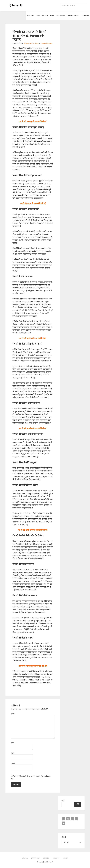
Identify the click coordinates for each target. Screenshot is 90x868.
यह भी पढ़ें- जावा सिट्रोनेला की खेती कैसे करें (33, 666)
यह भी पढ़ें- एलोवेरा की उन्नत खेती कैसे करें (33, 338)
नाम (12, 743)
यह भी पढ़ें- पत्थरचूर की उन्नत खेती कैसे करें (33, 121)
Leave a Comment (47, 43)
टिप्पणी (13, 714)
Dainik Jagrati (16, 5)
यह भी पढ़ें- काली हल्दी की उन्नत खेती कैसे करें (33, 530)
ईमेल (12, 753)
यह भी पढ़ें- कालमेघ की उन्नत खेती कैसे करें (33, 428)
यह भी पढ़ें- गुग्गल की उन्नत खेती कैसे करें (33, 203)
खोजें (63, 801)
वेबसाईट (13, 764)
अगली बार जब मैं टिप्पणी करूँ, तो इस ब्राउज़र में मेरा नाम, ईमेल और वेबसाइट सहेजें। (31, 777)
